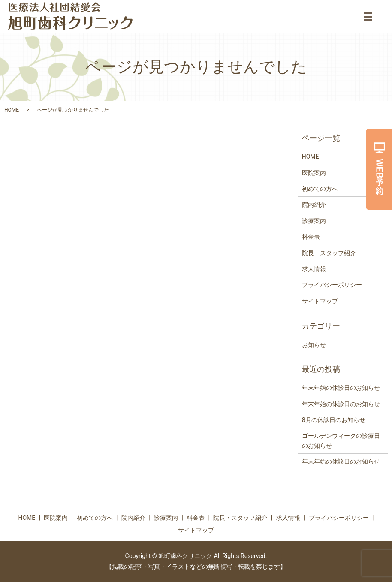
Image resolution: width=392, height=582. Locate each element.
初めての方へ (320, 189)
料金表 (311, 237)
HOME (12, 110)
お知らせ (314, 345)
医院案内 (314, 173)
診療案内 (314, 221)
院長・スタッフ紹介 (329, 253)
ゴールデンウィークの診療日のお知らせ (341, 440)
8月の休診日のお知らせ (334, 420)
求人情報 (314, 269)
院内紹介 (314, 205)
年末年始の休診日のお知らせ (341, 388)
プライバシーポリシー (332, 285)
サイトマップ (320, 301)
